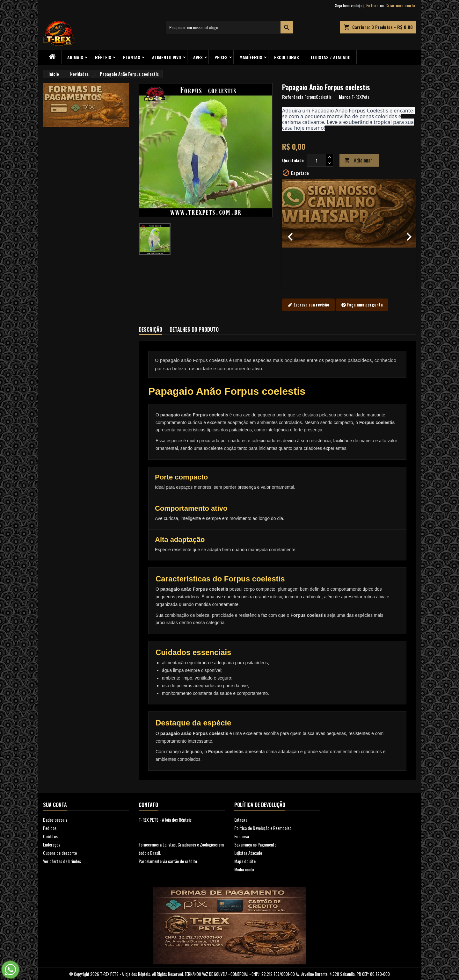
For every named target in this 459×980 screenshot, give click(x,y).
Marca (345, 97)
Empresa (242, 836)
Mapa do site (245, 861)
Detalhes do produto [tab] (194, 329)
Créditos (50, 836)
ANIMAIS (75, 57)
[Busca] (229, 27)
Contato (148, 805)
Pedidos (50, 828)
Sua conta (55, 805)
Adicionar (358, 160)
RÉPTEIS (103, 57)
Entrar (372, 5)
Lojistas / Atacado (331, 57)
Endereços (52, 844)
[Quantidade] (317, 160)
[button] (292, 234)
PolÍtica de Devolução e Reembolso (263, 828)
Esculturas (287, 57)
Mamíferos (251, 57)
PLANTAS (132, 57)
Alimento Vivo (167, 57)
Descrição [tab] (150, 329)
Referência (293, 97)
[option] (349, 234)
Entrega (241, 820)
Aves (198, 57)
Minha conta (244, 869)
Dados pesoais (55, 820)
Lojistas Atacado (248, 853)
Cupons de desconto (60, 853)
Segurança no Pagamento (255, 844)
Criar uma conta (400, 5)
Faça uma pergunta (362, 305)
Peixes (221, 57)
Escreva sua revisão (308, 305)
